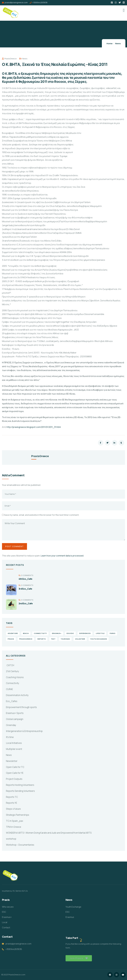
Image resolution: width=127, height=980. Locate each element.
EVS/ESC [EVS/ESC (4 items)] (70, 633)
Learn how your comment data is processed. (62, 556)
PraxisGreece (9, 59)
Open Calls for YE (15, 773)
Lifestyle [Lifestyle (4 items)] (100, 633)
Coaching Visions (15, 677)
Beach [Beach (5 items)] (26, 633)
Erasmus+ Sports (15, 713)
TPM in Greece (14, 827)
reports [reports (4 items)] (42, 639)
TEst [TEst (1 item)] (53, 639)
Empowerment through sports (21, 707)
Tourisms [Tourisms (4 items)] (65, 639)
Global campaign (15, 719)
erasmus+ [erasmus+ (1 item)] (57, 633)
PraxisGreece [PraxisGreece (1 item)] (26, 639)
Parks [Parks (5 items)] (113, 633)
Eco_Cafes (12, 701)
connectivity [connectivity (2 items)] (40, 633)
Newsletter (12, 761)
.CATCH (10, 665)
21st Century (13, 671)
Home (110, 43)
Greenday (11, 725)
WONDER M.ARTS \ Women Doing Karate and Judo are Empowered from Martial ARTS (49, 833)
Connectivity (13, 683)
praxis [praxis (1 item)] (11, 639)
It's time (10, 737)
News (118, 43)
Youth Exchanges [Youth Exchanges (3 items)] (99, 639)
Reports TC (12, 797)
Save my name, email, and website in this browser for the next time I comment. (42, 515)
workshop (11, 839)
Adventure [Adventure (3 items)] (13, 633)
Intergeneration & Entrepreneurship (24, 731)
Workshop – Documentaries (20, 845)
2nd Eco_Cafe (26, 603)
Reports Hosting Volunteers (20, 785)
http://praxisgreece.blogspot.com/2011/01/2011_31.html (34, 427)
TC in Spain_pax (15, 821)
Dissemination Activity (17, 695)
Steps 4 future (13, 809)
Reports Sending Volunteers (20, 791)
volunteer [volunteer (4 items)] (80, 639)
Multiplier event (14, 749)
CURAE (9, 689)
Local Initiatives (14, 743)
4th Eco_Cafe (25, 579)
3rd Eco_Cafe (25, 589)
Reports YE (12, 803)
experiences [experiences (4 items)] (85, 633)
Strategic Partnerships (18, 815)
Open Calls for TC (15, 767)
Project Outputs (14, 779)
